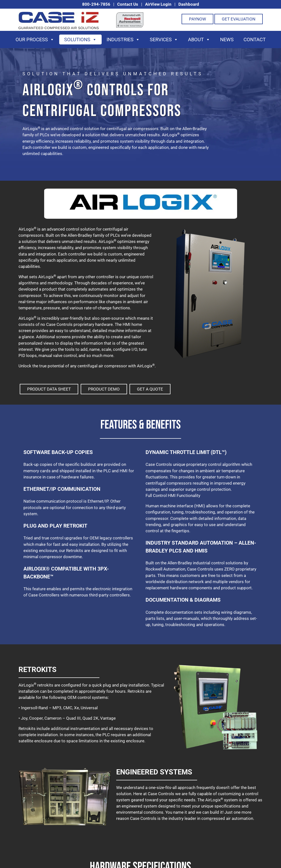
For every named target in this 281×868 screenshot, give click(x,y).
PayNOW (197, 19)
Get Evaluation (239, 19)
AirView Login (158, 4)
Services (164, 39)
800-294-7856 (96, 4)
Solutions (80, 39)
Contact (255, 39)
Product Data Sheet (49, 389)
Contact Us (128, 4)
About (199, 39)
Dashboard (189, 4)
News (227, 39)
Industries (123, 39)
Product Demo (104, 389)
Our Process (35, 39)
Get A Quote (150, 389)
